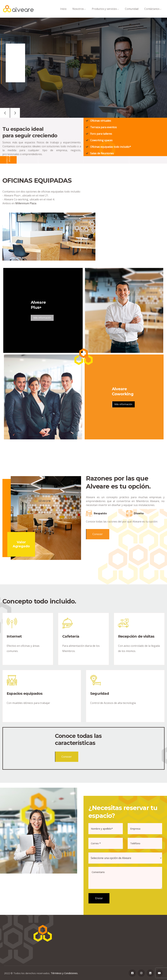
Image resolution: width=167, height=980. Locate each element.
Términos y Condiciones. (64, 973)
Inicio (63, 12)
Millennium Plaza (26, 203)
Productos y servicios (105, 12)
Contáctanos (153, 12)
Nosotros (79, 12)
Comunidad (132, 12)
